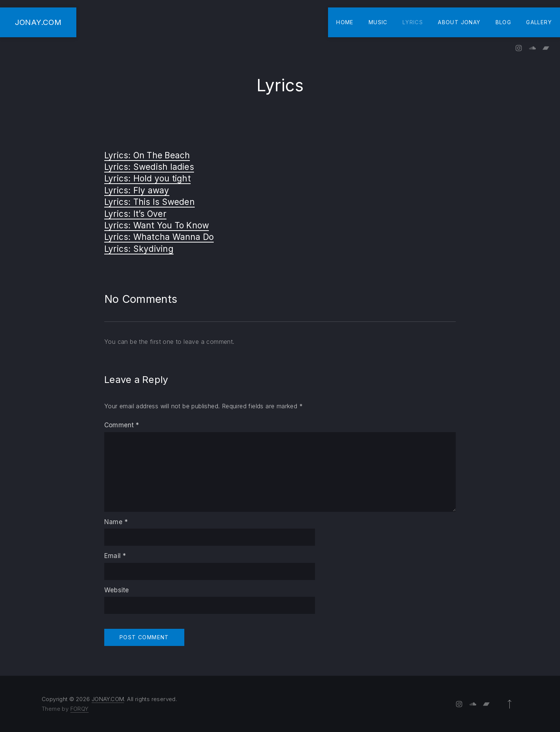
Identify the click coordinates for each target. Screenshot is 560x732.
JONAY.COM (38, 22)
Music (378, 22)
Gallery (539, 22)
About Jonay (459, 22)
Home (345, 22)
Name (116, 522)
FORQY (79, 709)
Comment (122, 425)
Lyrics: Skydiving (139, 249)
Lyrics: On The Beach (147, 155)
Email (115, 556)
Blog (504, 22)
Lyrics (413, 22)
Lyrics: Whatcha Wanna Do (159, 237)
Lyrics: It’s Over (135, 214)
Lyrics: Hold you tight (147, 178)
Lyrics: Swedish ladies (149, 167)
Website (117, 590)
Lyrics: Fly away (137, 190)
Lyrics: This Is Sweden (149, 202)
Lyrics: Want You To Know (157, 225)
